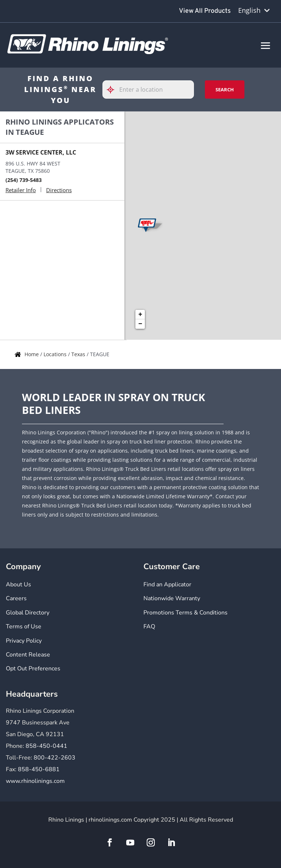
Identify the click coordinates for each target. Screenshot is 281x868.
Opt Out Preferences (33, 669)
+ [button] (140, 315)
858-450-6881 (39, 769)
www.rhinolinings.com (35, 781)
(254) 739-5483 (24, 180)
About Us (18, 585)
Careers (16, 598)
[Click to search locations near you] (113, 90)
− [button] (140, 324)
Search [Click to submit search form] (225, 90)
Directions (59, 190)
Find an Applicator (167, 585)
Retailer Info (21, 190)
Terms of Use (24, 627)
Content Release (28, 655)
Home (32, 354)
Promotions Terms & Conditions (186, 613)
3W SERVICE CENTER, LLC (41, 152)
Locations (56, 354)
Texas (79, 354)
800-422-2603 (55, 758)
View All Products (205, 11)
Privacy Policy (24, 641)
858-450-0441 (46, 746)
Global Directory (28, 613)
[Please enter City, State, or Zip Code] (148, 90)
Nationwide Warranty (172, 598)
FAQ (149, 627)
